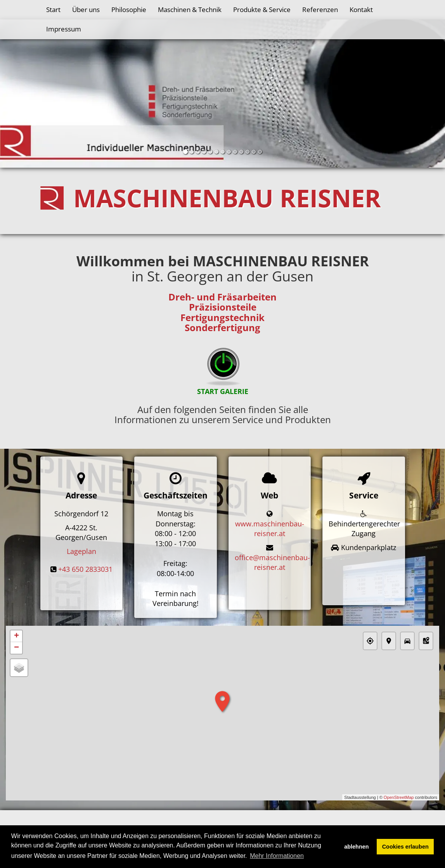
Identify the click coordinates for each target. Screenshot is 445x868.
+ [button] (16, 637)
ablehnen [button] (356, 847)
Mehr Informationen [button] (277, 856)
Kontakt (361, 10)
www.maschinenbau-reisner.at (270, 529)
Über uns (86, 10)
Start (53, 10)
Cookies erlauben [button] (405, 847)
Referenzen (320, 10)
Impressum (64, 29)
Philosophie (129, 10)
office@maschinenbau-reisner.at (272, 562)
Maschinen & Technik (190, 10)
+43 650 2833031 (85, 569)
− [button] (16, 648)
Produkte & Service (262, 10)
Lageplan (81, 551)
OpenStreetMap (399, 797)
